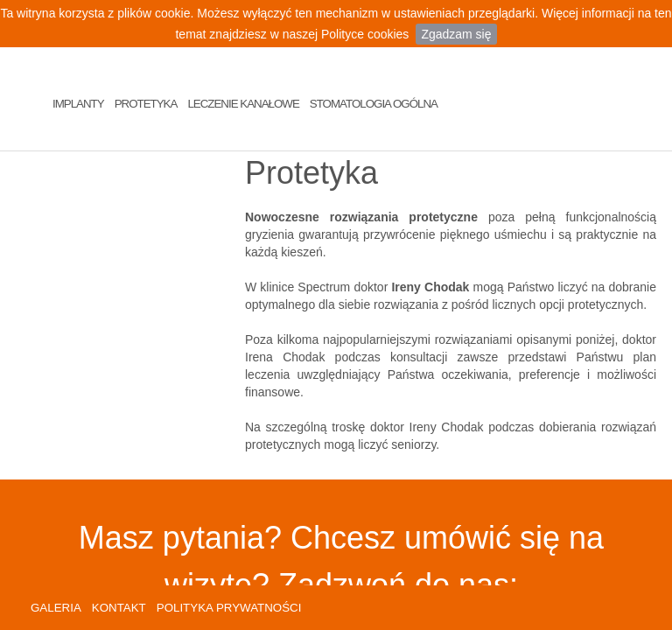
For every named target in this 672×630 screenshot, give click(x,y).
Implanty (78, 104)
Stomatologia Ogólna (374, 104)
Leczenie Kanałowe (243, 104)
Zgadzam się (456, 34)
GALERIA (56, 608)
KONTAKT (119, 608)
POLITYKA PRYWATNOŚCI (229, 608)
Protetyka (146, 104)
